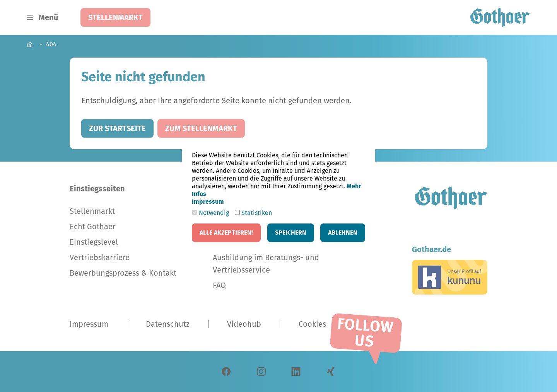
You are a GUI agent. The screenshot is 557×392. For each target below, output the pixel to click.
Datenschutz (168, 324)
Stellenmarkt (115, 17)
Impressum (89, 324)
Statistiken (253, 213)
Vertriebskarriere (100, 257)
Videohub (244, 324)
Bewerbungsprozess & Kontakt (123, 273)
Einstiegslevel (94, 242)
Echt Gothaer (93, 227)
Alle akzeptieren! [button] (226, 233)
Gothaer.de (431, 249)
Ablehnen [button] (343, 233)
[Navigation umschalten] (43, 17)
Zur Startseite (117, 128)
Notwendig (211, 213)
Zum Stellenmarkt (201, 128)
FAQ (219, 285)
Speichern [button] (291, 233)
